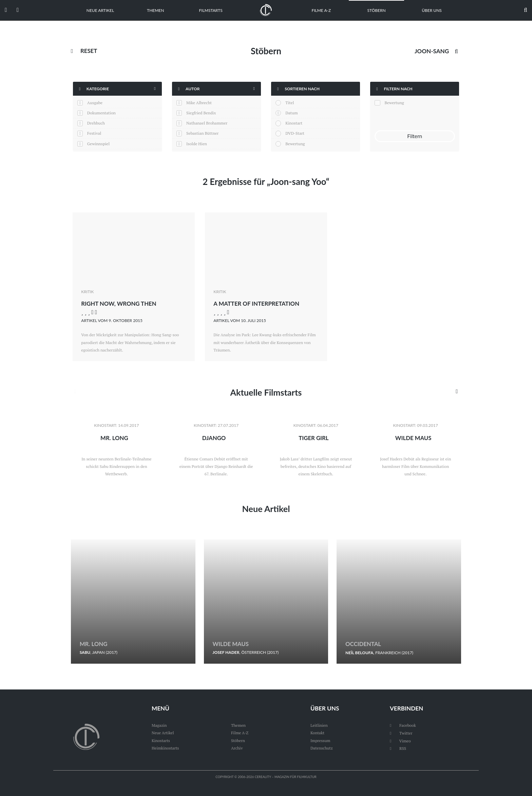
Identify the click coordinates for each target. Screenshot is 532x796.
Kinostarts (161, 741)
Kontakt (318, 733)
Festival (94, 133)
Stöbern (377, 10)
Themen (155, 10)
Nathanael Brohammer (207, 123)
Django (214, 438)
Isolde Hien (197, 144)
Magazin (159, 726)
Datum (291, 113)
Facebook (403, 726)
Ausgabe (95, 103)
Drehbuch (96, 123)
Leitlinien (319, 726)
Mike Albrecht (199, 103)
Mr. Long (114, 438)
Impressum (321, 741)
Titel (290, 103)
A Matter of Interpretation (257, 304)
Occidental (364, 644)
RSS (398, 748)
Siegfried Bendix (201, 113)
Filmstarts (211, 10)
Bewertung (295, 144)
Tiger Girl (313, 438)
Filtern (415, 136)
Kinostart (294, 123)
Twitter (401, 733)
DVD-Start (295, 133)
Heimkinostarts (166, 748)
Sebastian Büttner (202, 133)
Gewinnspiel (98, 144)
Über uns (432, 10)
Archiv (237, 748)
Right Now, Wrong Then (119, 304)
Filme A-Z (321, 10)
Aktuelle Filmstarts (266, 392)
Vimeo (401, 741)
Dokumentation (101, 113)
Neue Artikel (100, 10)
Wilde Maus (413, 438)
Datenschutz (322, 748)
